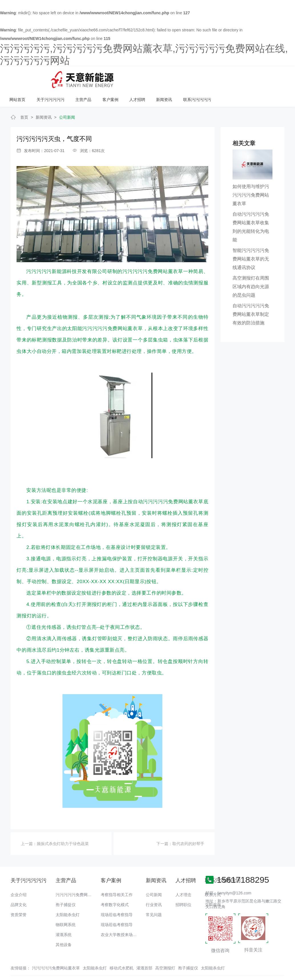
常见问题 (154, 896)
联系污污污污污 (270, 78)
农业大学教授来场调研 (121, 916)
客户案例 (184, 78)
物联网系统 (66, 906)
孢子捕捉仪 (66, 886)
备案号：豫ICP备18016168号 (237, 964)
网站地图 (8, 976)
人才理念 (183, 876)
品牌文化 (19, 886)
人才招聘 (211, 78)
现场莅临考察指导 (117, 896)
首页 (24, 99)
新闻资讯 (238, 78)
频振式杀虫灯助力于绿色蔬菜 (63, 825)
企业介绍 (19, 876)
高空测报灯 (165, 950)
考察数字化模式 (115, 886)
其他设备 (64, 926)
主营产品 (158, 78)
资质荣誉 (19, 896)
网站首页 (92, 78)
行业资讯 (154, 886)
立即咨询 (213, 886)
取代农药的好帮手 (188, 825)
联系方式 (213, 876)
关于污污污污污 (125, 78)
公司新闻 (67, 99)
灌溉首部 (144, 950)
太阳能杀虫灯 (68, 896)
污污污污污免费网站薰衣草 (80, 876)
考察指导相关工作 (117, 876)
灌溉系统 (64, 916)
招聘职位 (183, 886)
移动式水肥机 (122, 950)
